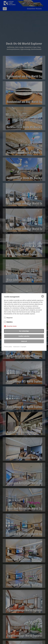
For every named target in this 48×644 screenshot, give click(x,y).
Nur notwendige (24, 331)
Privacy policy (8, 347)
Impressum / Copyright (20, 347)
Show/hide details (12, 326)
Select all (24, 341)
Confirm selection (24, 336)
